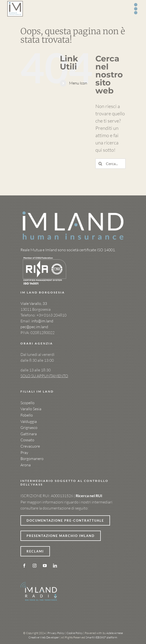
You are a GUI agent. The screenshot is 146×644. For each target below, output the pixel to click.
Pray (24, 452)
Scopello (27, 403)
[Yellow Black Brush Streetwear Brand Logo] (45, 256)
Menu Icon (78, 83)
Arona (26, 465)
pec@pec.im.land (34, 327)
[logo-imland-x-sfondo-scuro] (73, 212)
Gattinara (29, 434)
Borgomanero (32, 459)
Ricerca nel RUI (89, 496)
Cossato (27, 440)
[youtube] (45, 566)
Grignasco (29, 427)
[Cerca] (100, 164)
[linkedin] (55, 566)
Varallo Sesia (31, 409)
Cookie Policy (75, 633)
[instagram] (35, 566)
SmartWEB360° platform (101, 637)
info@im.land (42, 321)
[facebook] (24, 566)
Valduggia (29, 421)
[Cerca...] (110, 164)
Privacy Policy (56, 633)
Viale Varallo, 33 (34, 303)
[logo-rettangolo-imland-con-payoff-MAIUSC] (15, 3)
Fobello (27, 415)
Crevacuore (30, 446)
